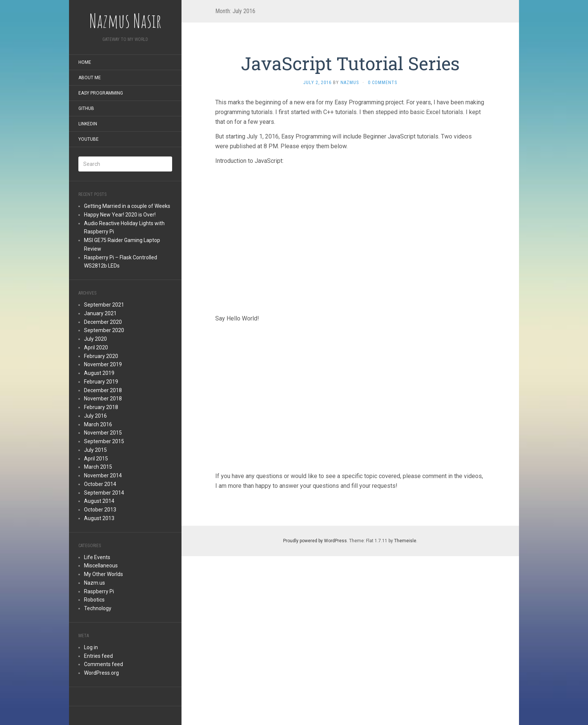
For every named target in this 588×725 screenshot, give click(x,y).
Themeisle (405, 541)
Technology (98, 608)
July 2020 (95, 339)
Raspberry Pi (99, 591)
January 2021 (100, 313)
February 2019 (101, 382)
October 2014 (100, 484)
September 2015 (104, 441)
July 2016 (95, 416)
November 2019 (103, 364)
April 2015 (96, 459)
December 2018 (103, 390)
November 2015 (103, 433)
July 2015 (95, 450)
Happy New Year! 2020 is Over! (120, 215)
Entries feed (98, 656)
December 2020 (103, 322)
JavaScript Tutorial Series (350, 63)
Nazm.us (94, 583)
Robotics (94, 600)
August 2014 (99, 501)
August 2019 (99, 373)
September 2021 (104, 305)
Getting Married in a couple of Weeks (127, 206)
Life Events (97, 557)
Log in (91, 647)
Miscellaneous (101, 566)
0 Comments (382, 83)
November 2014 (103, 475)
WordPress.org (101, 673)
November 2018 (103, 399)
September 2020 (104, 330)
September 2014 (104, 493)
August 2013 (99, 518)
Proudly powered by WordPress (315, 541)
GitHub (86, 108)
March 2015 (98, 467)
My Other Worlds (103, 574)
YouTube (88, 139)
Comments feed (103, 664)
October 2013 (100, 510)
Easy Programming (101, 93)
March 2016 (98, 424)
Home (85, 62)
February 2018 (101, 407)
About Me (90, 78)
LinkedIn (88, 124)
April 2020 (96, 347)
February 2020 (101, 356)
